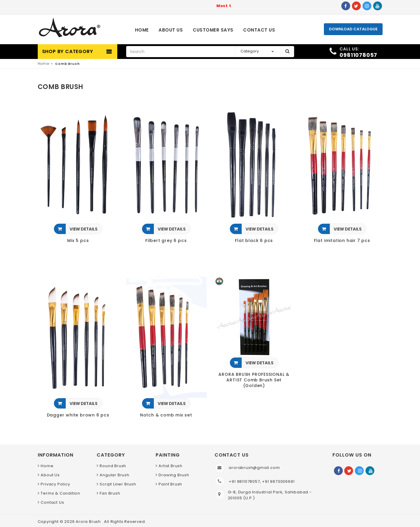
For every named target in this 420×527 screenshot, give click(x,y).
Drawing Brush (174, 475)
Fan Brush (110, 493)
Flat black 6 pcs (254, 241)
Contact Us (52, 502)
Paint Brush (170, 484)
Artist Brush (171, 466)
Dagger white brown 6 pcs (78, 415)
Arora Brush (89, 522)
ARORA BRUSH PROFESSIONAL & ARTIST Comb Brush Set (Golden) (254, 380)
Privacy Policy (55, 484)
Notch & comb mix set (166, 415)
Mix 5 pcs (78, 241)
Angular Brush (114, 475)
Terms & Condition (60, 493)
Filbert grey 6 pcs (166, 241)
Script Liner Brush (118, 484)
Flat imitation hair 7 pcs (342, 241)
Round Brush (113, 466)
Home (43, 64)
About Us (50, 475)
